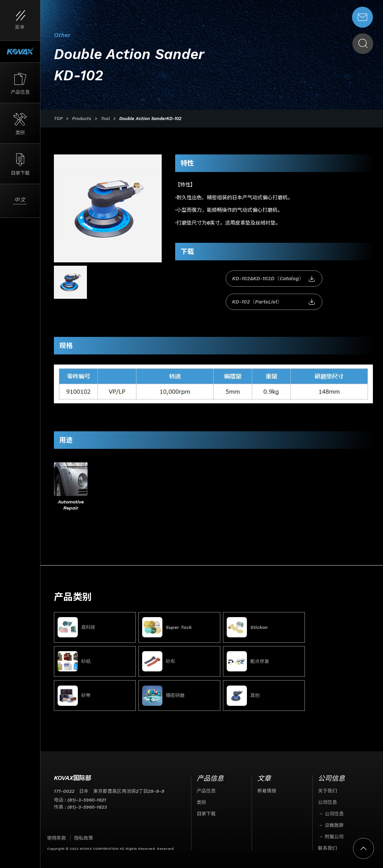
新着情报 (267, 785)
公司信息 (327, 796)
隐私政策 (84, 832)
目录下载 (206, 808)
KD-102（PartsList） (325, 279)
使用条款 (57, 832)
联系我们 (327, 842)
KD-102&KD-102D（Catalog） (223, 279)
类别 (201, 796)
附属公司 (334, 831)
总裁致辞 (334, 819)
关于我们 (327, 785)
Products (82, 119)
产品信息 (206, 785)
